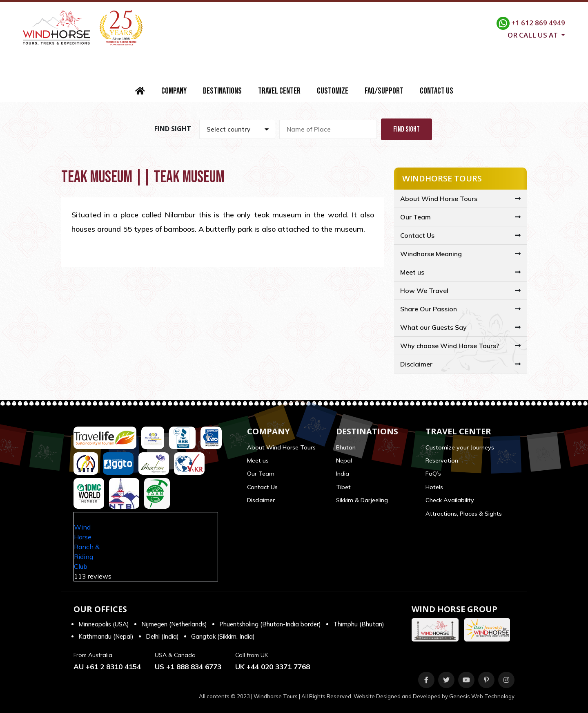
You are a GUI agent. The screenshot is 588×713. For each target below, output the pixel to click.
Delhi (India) (162, 636)
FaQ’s (433, 474)
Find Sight (406, 129)
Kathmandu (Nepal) (106, 636)
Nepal (344, 460)
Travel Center (279, 91)
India (343, 474)
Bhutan (346, 447)
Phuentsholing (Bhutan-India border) (270, 624)
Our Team (415, 217)
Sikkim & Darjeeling (362, 500)
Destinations (222, 91)
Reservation (442, 460)
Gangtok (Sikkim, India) (223, 636)
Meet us (412, 272)
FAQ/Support (384, 91)
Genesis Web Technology (482, 696)
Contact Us (437, 91)
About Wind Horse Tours (439, 199)
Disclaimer (416, 364)
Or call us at (533, 34)
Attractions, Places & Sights (464, 514)
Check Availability (450, 500)
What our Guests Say (433, 327)
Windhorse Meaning (431, 254)
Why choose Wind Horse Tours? (450, 346)
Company (174, 91)
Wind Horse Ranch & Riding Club (87, 547)
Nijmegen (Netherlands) (174, 624)
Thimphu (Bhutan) (359, 624)
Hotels (434, 487)
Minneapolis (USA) (104, 624)
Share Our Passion (429, 309)
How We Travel (424, 291)
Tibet (343, 487)
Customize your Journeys (460, 447)
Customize (333, 91)
